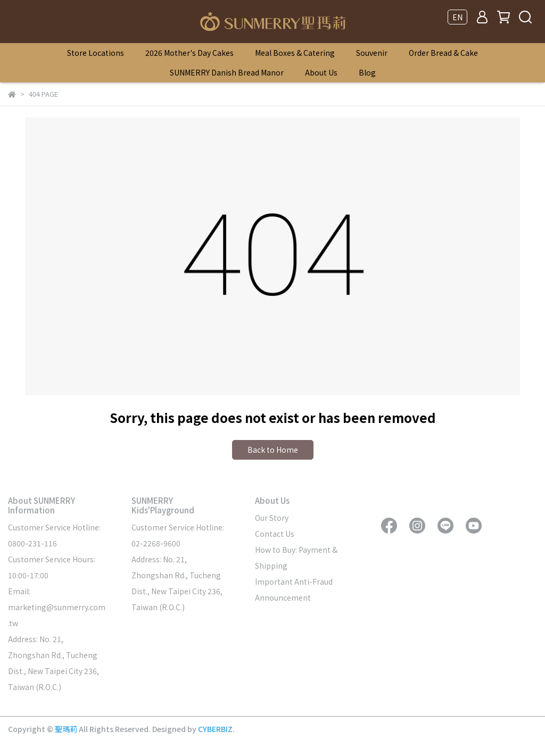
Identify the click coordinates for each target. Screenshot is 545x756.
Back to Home (273, 450)
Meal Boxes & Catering (295, 53)
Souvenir (372, 53)
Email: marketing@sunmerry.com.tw (57, 607)
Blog (367, 72)
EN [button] (457, 17)
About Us (321, 72)
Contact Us (275, 534)
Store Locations (96, 53)
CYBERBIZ (215, 729)
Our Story (272, 518)
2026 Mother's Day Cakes (189, 53)
